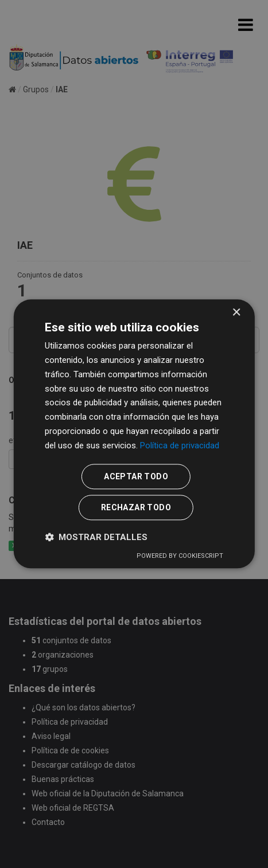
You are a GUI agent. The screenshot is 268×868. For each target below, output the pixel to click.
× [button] (236, 313)
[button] (96, 537)
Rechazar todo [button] (136, 508)
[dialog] (134, 434)
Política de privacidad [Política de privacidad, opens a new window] (180, 445)
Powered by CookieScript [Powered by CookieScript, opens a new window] (180, 556)
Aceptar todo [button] (136, 477)
